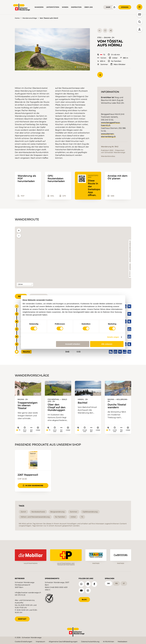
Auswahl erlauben (73, 344)
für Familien (115, 61)
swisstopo (130, 267)
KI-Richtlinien (109, 642)
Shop (108, 7)
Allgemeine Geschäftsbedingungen (63, 642)
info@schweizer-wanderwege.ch (28, 592)
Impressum (40, 642)
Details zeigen (113, 337)
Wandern (39, 7)
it (124, 583)
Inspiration (76, 7)
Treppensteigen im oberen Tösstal (28, 406)
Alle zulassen (107, 344)
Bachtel (83, 403)
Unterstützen (53, 7)
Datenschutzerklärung (90, 642)
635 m (101, 61)
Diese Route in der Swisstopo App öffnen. (94, 188)
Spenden (125, 7)
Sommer (103, 64)
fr (116, 583)
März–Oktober (118, 64)
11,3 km (102, 58)
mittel (113, 58)
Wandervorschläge (30, 18)
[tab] (75, 67)
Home (17, 18)
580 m (124, 58)
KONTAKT (22, 619)
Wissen (65, 7)
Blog (84, 599)
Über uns (88, 7)
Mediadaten (122, 642)
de (108, 583)
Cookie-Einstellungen (23, 642)
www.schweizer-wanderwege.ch (130, 251)
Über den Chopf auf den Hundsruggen (57, 407)
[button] (52, 49)
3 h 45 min (114, 55)
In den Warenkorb (33, 486)
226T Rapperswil (28, 475)
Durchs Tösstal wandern (117, 406)
